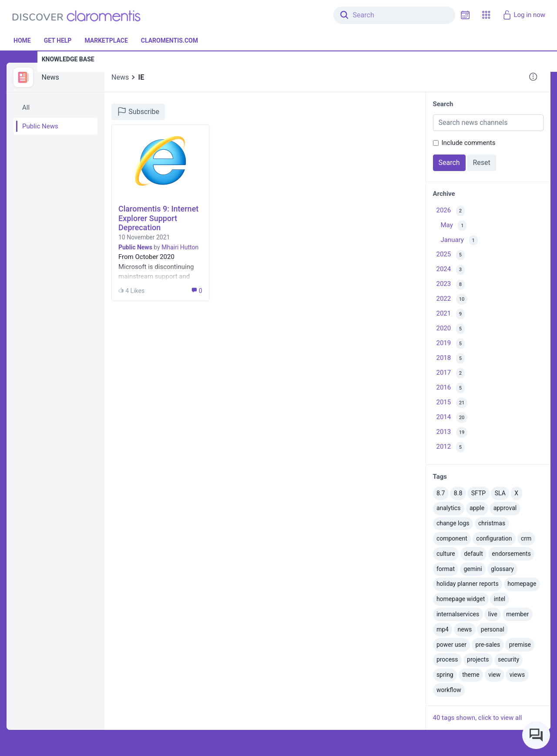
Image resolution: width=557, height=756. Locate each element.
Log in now (524, 15)
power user (451, 645)
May (454, 226)
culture (446, 554)
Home (22, 40)
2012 (451, 447)
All (26, 108)
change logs (453, 523)
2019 (451, 344)
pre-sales (488, 645)
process (447, 659)
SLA (500, 493)
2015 (452, 403)
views (517, 675)
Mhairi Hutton (180, 247)
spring (445, 675)
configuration (494, 538)
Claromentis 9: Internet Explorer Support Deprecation (158, 218)
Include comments (469, 143)
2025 (451, 255)
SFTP (478, 493)
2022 (452, 299)
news (465, 629)
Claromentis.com (169, 40)
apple (477, 508)
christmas (492, 523)
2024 (451, 270)
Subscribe (138, 111)
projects (478, 659)
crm (526, 538)
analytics (449, 508)
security (508, 659)
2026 (451, 211)
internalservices (458, 614)
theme (471, 675)
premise (520, 645)
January (459, 240)
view (494, 675)
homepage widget (461, 599)
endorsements (511, 554)
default (473, 554)
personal (493, 629)
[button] (486, 15)
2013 (452, 432)
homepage (522, 584)
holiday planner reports (468, 584)
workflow (449, 690)
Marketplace (106, 40)
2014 (452, 418)
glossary (502, 569)
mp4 (443, 629)
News (50, 77)
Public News (40, 126)
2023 (451, 285)
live (493, 614)
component (452, 538)
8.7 (441, 493)
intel (500, 599)
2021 (451, 314)
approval (505, 508)
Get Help (58, 40)
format (446, 569)
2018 (451, 358)
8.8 (458, 493)
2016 (451, 388)
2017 (451, 373)
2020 (451, 329)
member (517, 614)
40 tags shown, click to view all (478, 718)
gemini (473, 569)
